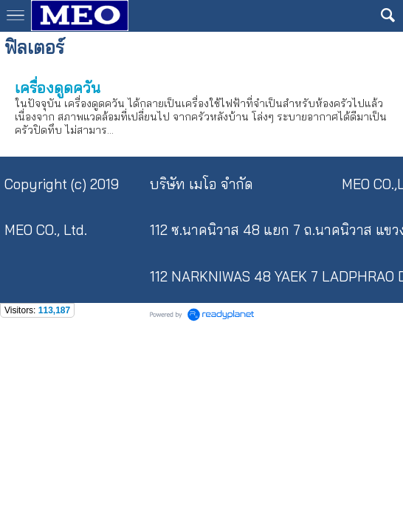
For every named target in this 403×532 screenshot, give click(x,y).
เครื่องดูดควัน (58, 88)
